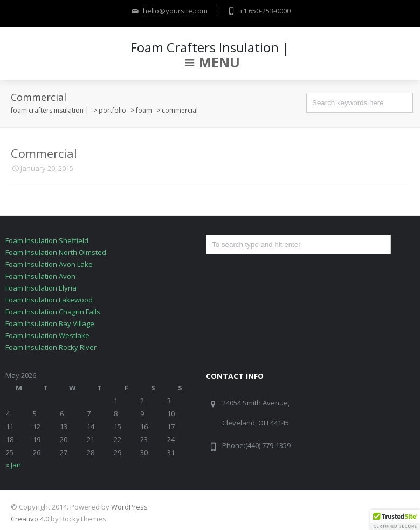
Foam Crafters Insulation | (210, 47)
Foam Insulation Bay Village (50, 323)
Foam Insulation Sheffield (47, 240)
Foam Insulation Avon (40, 276)
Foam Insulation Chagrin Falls (53, 312)
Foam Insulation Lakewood (49, 300)
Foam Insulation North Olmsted (56, 252)
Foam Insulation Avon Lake (49, 264)
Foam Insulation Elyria (41, 288)
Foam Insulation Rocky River (51, 347)
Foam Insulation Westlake (47, 335)
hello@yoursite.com (168, 11)
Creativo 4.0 (30, 519)
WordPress (129, 507)
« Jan (13, 465)
